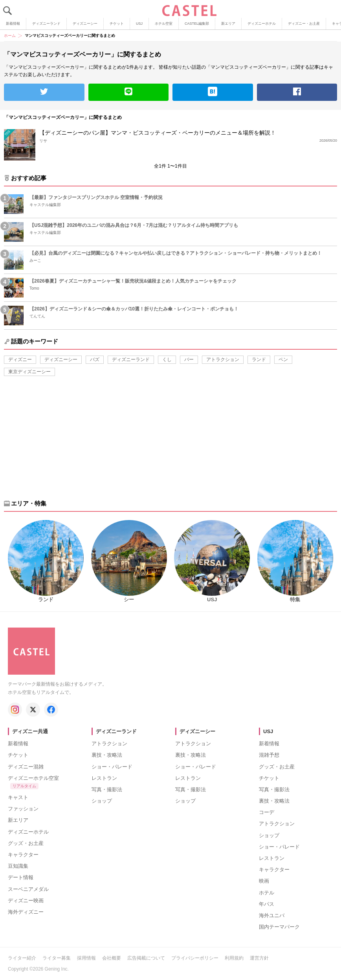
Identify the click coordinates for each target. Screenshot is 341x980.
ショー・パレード (112, 767)
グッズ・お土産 (26, 843)
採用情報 (86, 958)
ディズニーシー (85, 24)
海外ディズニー (26, 912)
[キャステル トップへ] (31, 631)
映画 (264, 881)
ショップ (102, 801)
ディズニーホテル (262, 24)
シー (129, 599)
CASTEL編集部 (197, 24)
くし (167, 360)
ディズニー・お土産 (304, 24)
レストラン (104, 778)
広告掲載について (146, 958)
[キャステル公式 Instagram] (15, 710)
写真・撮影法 (107, 789)
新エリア (228, 24)
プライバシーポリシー (195, 958)
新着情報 (13, 24)
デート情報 (21, 877)
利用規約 (234, 958)
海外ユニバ (272, 915)
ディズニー (20, 360)
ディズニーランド (46, 24)
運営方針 (259, 958)
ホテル (267, 893)
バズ (95, 360)
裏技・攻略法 (107, 755)
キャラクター (23, 855)
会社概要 (112, 958)
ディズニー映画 (26, 901)
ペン (283, 360)
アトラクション (223, 360)
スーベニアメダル (28, 889)
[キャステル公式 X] (33, 710)
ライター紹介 (22, 958)
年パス (267, 904)
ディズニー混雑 (26, 767)
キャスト (18, 797)
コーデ (267, 812)
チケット (117, 24)
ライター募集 (57, 958)
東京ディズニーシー (29, 372)
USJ (139, 24)
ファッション (23, 809)
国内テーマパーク (279, 927)
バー (189, 360)
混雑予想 (269, 755)
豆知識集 (18, 866)
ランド (259, 360)
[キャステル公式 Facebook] (51, 710)
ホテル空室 (164, 24)
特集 (295, 599)
